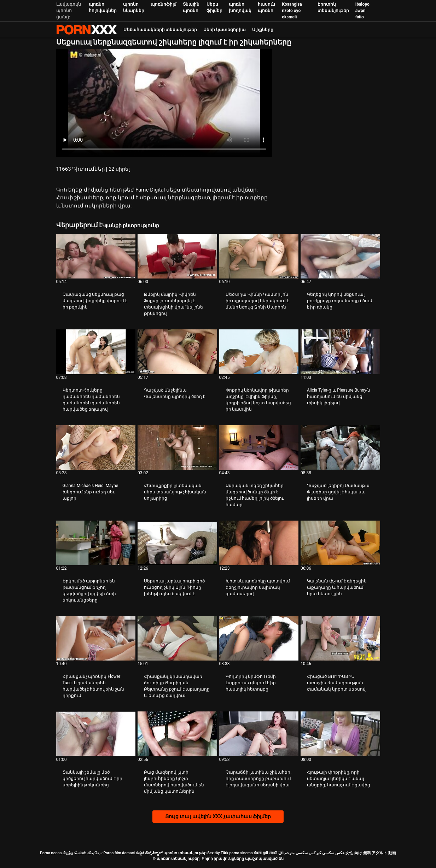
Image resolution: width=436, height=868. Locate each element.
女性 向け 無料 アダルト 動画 (371, 853)
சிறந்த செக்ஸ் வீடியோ (82, 853)
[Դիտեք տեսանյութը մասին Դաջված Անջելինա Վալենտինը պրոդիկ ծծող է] (177, 352)
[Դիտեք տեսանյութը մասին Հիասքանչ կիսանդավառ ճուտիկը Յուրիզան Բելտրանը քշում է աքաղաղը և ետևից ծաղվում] (177, 638)
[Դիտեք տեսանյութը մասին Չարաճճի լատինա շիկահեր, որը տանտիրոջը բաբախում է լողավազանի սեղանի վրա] (259, 734)
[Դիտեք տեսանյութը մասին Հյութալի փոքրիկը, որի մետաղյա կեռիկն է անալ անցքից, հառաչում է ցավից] (340, 734)
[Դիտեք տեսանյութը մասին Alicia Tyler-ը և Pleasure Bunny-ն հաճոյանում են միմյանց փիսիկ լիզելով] (340, 352)
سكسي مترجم (296, 853)
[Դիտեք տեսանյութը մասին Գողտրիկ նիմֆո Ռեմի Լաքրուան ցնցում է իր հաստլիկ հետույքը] (259, 638)
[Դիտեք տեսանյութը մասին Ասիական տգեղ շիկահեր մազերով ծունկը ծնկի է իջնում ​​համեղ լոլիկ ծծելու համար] (259, 447)
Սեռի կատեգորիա (225, 30)
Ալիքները (263, 30)
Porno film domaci (119, 853)
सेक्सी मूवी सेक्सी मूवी (268, 853)
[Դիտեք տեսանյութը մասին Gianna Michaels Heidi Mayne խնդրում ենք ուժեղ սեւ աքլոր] (96, 447)
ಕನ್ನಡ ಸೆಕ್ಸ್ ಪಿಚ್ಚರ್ (149, 853)
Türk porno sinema (237, 853)
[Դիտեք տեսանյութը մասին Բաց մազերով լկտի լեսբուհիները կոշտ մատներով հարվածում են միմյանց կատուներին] (177, 734)
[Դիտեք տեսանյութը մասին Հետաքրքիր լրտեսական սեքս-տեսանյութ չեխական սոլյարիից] (177, 447)
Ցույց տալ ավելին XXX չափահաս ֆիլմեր (218, 816)
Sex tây (213, 853)
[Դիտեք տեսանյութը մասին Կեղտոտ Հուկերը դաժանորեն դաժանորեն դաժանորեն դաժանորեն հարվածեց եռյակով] (96, 352)
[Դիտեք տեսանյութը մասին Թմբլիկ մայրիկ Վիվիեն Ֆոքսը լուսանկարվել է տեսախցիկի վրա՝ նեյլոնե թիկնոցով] (177, 256)
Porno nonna (51, 853)
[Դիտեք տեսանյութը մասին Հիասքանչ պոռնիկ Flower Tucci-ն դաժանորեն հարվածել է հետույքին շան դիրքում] (96, 638)
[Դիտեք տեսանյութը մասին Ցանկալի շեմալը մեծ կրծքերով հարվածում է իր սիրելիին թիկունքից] (96, 734)
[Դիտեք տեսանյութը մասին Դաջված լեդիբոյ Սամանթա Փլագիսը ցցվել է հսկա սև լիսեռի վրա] (340, 447)
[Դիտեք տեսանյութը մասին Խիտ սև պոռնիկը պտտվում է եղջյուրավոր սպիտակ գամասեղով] (259, 543)
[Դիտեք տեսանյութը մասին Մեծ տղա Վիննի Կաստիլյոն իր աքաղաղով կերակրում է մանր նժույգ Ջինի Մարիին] (259, 256)
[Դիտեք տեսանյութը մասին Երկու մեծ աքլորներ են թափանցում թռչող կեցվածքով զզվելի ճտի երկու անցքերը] (96, 543)
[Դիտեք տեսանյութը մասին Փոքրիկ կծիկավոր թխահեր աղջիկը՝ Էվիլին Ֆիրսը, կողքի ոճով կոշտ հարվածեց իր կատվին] (259, 352)
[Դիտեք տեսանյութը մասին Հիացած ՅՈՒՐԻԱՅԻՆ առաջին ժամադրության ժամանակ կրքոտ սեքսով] (340, 638)
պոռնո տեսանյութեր (185, 853)
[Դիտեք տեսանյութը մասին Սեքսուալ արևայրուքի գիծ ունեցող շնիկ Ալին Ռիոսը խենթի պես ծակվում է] (177, 543)
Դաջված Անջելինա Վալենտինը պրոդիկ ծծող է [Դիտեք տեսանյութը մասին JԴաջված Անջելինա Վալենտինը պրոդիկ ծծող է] (175, 393)
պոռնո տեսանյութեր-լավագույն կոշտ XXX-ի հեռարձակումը (87, 30)
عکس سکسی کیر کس (327, 853)
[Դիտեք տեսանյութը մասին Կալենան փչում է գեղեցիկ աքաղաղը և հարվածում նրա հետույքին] (340, 543)
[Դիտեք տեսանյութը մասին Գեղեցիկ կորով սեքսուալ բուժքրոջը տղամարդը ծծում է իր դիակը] (340, 256)
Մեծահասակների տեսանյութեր (160, 30)
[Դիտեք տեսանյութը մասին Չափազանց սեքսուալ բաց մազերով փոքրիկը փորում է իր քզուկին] (96, 256)
